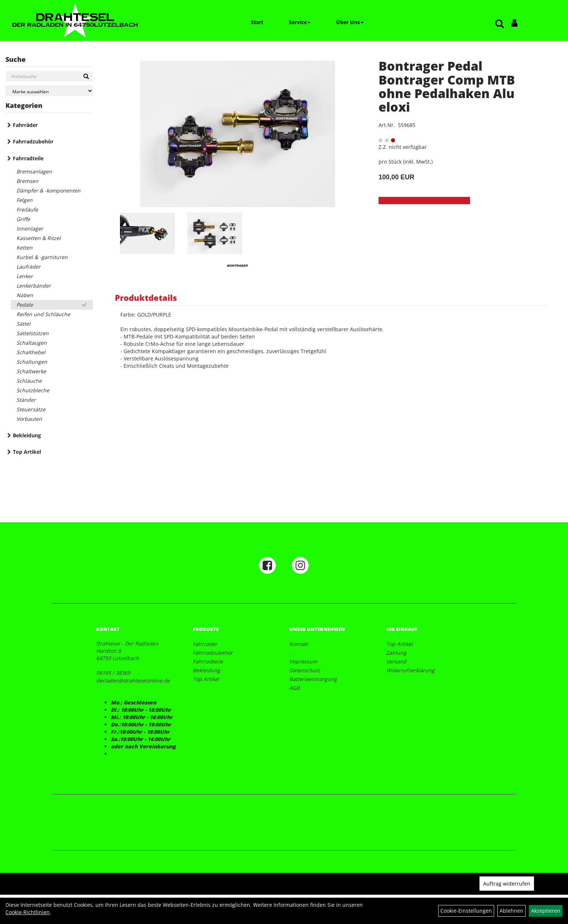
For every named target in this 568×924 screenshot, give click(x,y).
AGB (294, 688)
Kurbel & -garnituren (42, 257)
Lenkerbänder (34, 286)
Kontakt (299, 644)
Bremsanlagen (34, 171)
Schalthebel (31, 352)
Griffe (23, 219)
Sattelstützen (33, 333)
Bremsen (27, 181)
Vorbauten (29, 419)
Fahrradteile (28, 158)
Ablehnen (511, 911)
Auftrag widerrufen (507, 884)
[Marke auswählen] (49, 91)
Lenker (25, 276)
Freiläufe (27, 210)
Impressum (303, 661)
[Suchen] (86, 76)
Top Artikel (27, 452)
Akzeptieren (546, 911)
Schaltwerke (31, 371)
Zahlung (396, 653)
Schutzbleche (33, 390)
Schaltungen (32, 362)
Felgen (25, 200)
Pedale (25, 305)
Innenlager (30, 229)
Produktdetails (146, 298)
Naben (25, 295)
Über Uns (350, 22)
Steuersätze (31, 409)
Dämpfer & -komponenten (48, 190)
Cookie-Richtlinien (28, 912)
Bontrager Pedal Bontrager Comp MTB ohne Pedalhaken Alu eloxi (447, 86)
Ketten (25, 248)
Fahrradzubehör (33, 141)
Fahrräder (25, 125)
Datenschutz (305, 670)
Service (300, 22)
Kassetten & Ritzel (39, 238)
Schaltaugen (32, 343)
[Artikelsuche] (500, 24)
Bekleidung (27, 435)
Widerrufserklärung (410, 670)
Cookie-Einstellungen (466, 911)
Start (257, 22)
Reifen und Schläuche (43, 314)
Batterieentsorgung (313, 679)
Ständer (26, 400)
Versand (396, 661)
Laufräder (29, 267)
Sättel (23, 324)
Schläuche (29, 381)
